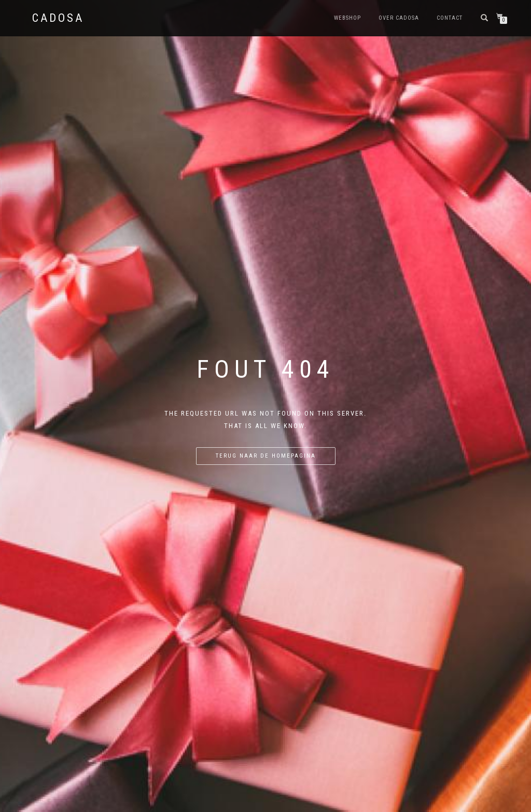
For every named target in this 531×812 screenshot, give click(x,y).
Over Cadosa (399, 18)
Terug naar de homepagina (266, 456)
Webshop (347, 18)
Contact (450, 18)
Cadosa (58, 18)
